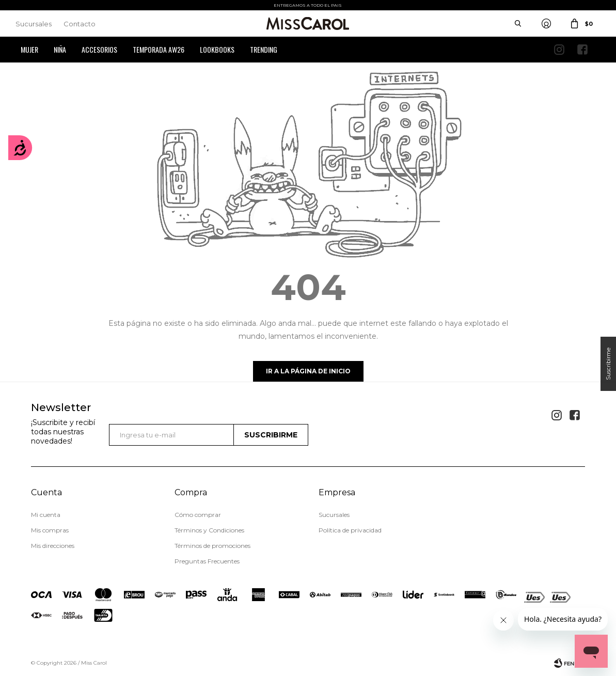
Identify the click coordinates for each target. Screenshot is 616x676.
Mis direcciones (53, 546)
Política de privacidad (350, 530)
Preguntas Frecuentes (207, 561)
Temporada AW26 (159, 49)
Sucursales (34, 24)
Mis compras (50, 530)
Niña (60, 49)
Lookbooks (217, 49)
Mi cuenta (46, 515)
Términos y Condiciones (209, 530)
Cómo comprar (198, 515)
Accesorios (99, 49)
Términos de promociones (212, 546)
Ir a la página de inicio (308, 371)
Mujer (29, 49)
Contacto (80, 24)
